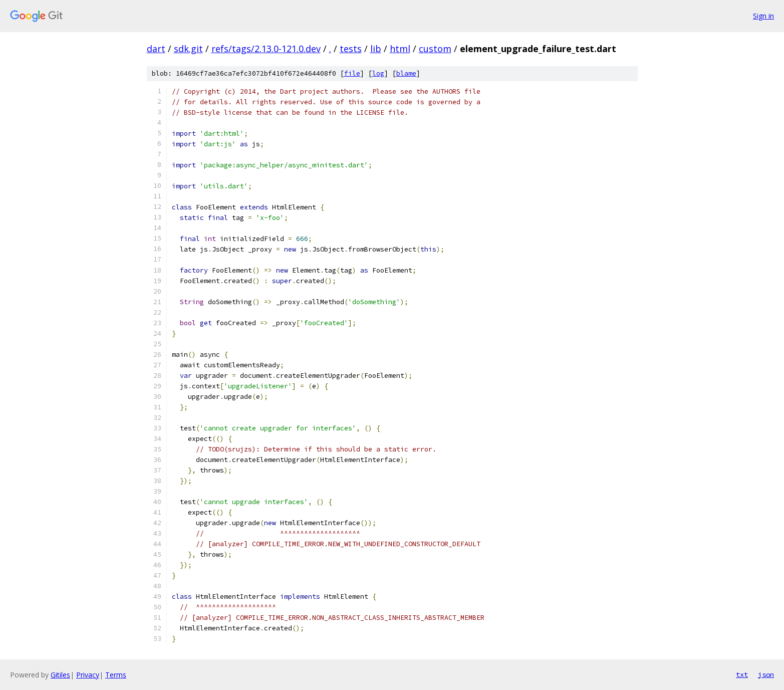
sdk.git (188, 49)
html (400, 49)
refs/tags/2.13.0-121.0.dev (266, 49)
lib (376, 49)
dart (156, 49)
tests (351, 49)
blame (406, 73)
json (766, 674)
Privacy (88, 675)
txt (742, 674)
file (352, 73)
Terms (116, 675)
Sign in (763, 16)
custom (435, 49)
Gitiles (60, 675)
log (378, 73)
